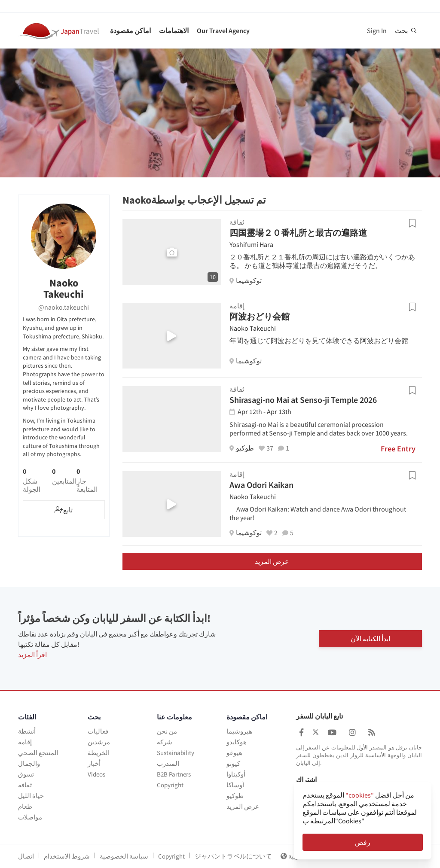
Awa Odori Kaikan (261, 485)
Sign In (377, 30)
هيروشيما (239, 731)
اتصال (26, 856)
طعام (25, 806)
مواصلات (30, 817)
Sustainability (176, 753)
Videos (96, 774)
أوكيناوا (236, 774)
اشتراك (306, 780)
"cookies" (360, 795)
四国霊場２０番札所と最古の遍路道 (298, 233)
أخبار (94, 763)
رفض (363, 842)
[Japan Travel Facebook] (301, 732)
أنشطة (27, 731)
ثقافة (25, 785)
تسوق (26, 774)
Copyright (170, 785)
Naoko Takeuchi (253, 328)
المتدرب (168, 763)
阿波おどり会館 (260, 316)
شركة (165, 742)
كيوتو (233, 763)
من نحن (167, 731)
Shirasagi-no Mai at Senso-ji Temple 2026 (303, 400)
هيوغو (234, 753)
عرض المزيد (272, 561)
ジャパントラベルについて (233, 856)
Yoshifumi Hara (251, 244)
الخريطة (99, 753)
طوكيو (235, 796)
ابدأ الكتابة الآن (370, 638)
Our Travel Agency (223, 30)
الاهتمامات (174, 30)
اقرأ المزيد (32, 655)
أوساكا (235, 785)
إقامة (25, 742)
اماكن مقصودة (130, 30)
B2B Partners (174, 774)
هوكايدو (237, 742)
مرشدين (99, 742)
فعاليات (98, 731)
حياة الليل (31, 796)
